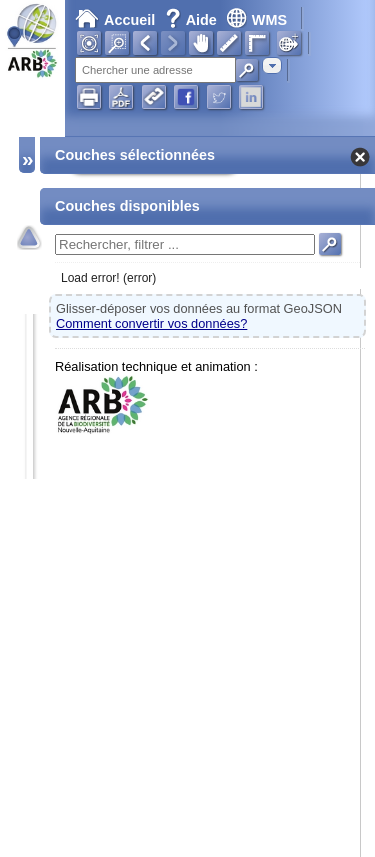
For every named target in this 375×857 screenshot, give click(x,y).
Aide (193, 20)
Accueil (115, 20)
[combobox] (272, 65)
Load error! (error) (108, 278)
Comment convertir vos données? (151, 323)
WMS (256, 20)
